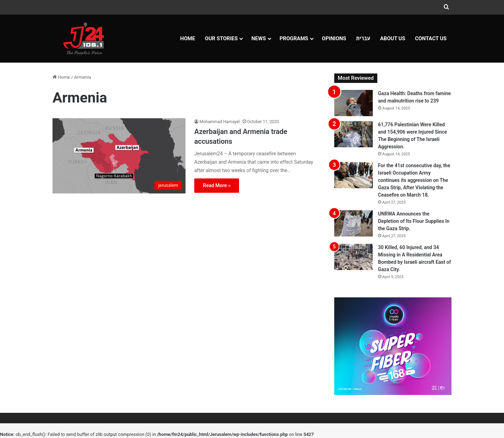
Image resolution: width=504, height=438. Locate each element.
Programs (294, 38)
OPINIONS (334, 38)
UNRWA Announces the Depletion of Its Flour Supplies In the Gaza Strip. (414, 221)
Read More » (217, 185)
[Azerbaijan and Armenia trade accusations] (119, 156)
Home (188, 38)
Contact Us (431, 38)
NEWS (258, 38)
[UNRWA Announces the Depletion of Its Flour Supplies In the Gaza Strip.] (353, 223)
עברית (363, 38)
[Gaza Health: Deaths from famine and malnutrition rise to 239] (353, 103)
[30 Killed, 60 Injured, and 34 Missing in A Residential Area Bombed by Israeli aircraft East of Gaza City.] (353, 257)
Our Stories (221, 38)
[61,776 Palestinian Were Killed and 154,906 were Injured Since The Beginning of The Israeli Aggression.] (353, 134)
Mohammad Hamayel (220, 122)
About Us (393, 38)
